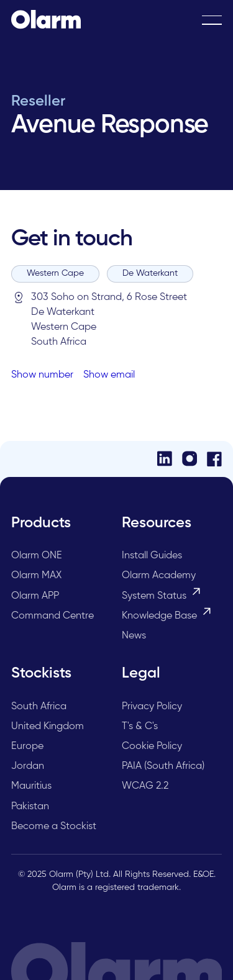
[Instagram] (190, 459)
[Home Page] (46, 20)
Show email (109, 375)
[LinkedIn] (165, 459)
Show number (42, 375)
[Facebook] (214, 459)
